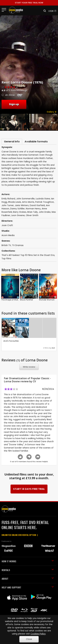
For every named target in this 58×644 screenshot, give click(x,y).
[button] (44, 11)
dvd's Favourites (11, 341)
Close (29, 639)
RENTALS (28, 570)
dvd (53, 348)
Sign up (14, 104)
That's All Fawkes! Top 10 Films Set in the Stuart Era (28, 255)
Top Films (6, 259)
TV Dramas (18, 245)
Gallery (52, 112)
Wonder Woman (47, 300)
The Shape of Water (10, 300)
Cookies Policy (38, 634)
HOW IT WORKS (28, 561)
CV (34, 381)
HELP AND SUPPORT (28, 587)
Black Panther (27, 300)
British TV (6, 245)
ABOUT (28, 579)
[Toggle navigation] (5, 10)
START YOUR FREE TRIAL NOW (29, 3)
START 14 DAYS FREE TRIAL (29, 489)
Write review (29, 367)
